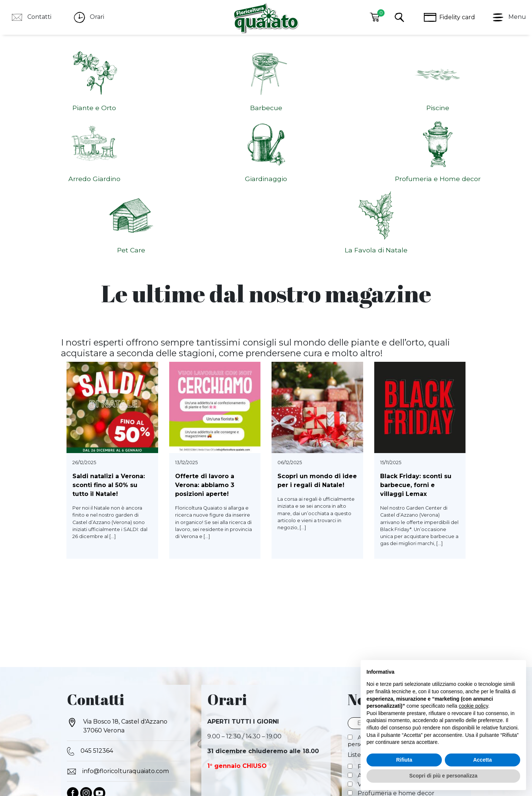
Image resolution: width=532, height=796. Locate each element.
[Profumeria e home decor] (350, 664)
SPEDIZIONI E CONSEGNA (347, 746)
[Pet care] (350, 672)
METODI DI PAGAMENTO (277, 746)
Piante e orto (372, 637)
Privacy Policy (249, 756)
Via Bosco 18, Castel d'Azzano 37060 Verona (117, 596)
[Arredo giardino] (350, 646)
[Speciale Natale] (350, 681)
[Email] (406, 594)
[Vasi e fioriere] (350, 655)
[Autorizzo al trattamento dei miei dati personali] (350, 608)
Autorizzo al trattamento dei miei (403, 611)
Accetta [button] (483, 760)
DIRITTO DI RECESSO (212, 746)
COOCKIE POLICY (157, 746)
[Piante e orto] (350, 637)
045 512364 (90, 622)
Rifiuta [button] (404, 760)
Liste (354, 625)
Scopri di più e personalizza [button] (443, 776)
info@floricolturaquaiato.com (118, 642)
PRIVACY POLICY (109, 746)
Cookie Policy (283, 756)
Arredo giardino (376, 646)
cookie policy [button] (473, 706)
